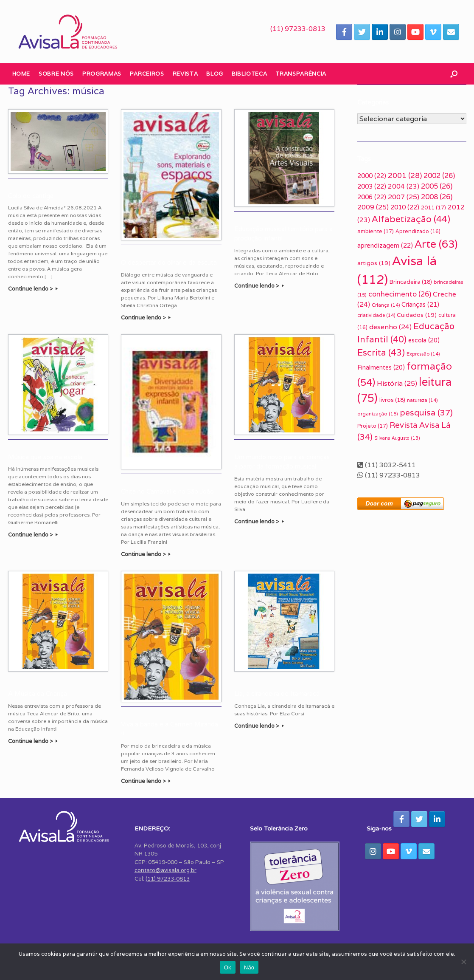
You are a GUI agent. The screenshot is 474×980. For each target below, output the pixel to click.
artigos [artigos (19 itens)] (374, 263)
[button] (454, 74)
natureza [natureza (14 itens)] (422, 400)
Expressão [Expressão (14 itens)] (423, 354)
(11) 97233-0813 (298, 29)
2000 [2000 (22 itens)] (372, 176)
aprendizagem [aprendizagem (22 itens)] (385, 245)
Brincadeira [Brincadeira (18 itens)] (411, 282)
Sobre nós (56, 74)
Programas (102, 74)
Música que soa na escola (45, 457)
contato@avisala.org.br (165, 870)
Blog (215, 74)
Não (249, 967)
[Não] (463, 962)
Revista (185, 74)
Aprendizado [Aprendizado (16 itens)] (418, 231)
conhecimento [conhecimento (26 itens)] (400, 294)
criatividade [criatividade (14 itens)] (376, 315)
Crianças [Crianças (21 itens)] (420, 304)
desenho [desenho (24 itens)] (390, 327)
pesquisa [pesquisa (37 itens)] (426, 412)
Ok (228, 967)
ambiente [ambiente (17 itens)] (376, 231)
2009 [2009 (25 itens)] (373, 207)
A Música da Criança (38, 694)
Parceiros (147, 74)
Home (21, 74)
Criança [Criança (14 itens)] (386, 305)
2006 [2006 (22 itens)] (372, 197)
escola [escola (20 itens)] (424, 340)
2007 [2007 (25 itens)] (404, 197)
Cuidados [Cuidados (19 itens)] (417, 315)
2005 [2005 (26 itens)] (437, 186)
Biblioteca (250, 74)
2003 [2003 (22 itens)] (372, 186)
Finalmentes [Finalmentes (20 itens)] (381, 367)
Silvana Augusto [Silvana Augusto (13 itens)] (397, 438)
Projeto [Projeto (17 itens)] (373, 426)
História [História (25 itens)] (397, 383)
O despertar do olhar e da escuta (169, 263)
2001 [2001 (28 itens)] (405, 175)
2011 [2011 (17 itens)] (433, 208)
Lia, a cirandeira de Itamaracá (277, 694)
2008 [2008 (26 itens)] (437, 197)
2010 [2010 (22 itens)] (405, 207)
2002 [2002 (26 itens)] (439, 175)
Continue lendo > (33, 289)
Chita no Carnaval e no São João (167, 491)
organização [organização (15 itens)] (378, 414)
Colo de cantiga (31, 196)
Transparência (301, 74)
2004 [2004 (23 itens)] (404, 186)
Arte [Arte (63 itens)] (436, 244)
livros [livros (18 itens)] (392, 400)
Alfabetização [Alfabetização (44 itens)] (411, 219)
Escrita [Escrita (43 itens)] (381, 352)
